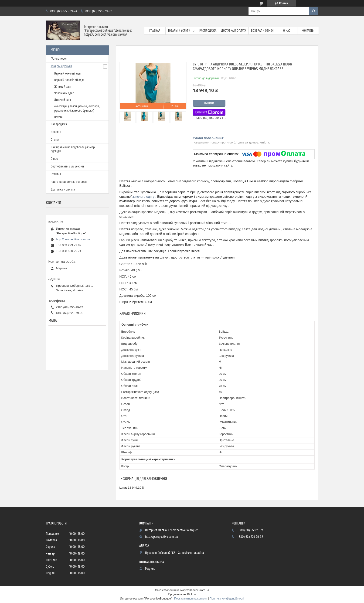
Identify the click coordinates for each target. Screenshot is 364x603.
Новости (56, 132)
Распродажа (208, 31)
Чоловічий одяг (64, 93)
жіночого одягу (144, 197)
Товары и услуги (179, 31)
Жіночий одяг (63, 87)
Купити (209, 103)
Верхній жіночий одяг (68, 74)
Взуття (58, 117)
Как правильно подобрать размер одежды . (73, 149)
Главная (155, 31)
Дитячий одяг (63, 100)
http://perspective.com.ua (73, 239)
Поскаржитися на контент (191, 599)
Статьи (55, 140)
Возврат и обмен (262, 31)
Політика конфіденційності (227, 599)
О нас (287, 31)
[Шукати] (314, 11)
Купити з (209, 112)
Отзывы (56, 174)
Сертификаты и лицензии (67, 167)
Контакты (308, 31)
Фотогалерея (59, 59)
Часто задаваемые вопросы (69, 182)
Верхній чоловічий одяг (69, 80)
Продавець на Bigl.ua (182, 594)
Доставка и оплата (234, 31)
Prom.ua (204, 590)
